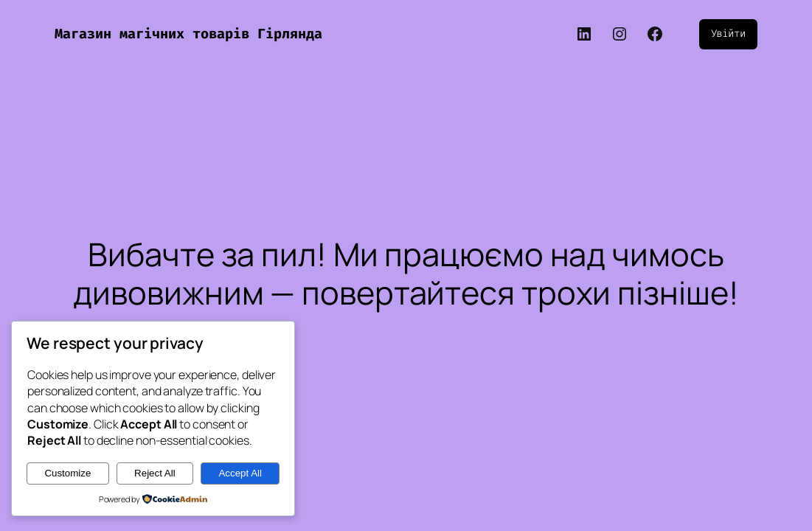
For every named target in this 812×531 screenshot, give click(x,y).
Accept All (240, 473)
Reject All (155, 473)
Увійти (728, 34)
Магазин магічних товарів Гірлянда (188, 34)
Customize (67, 473)
